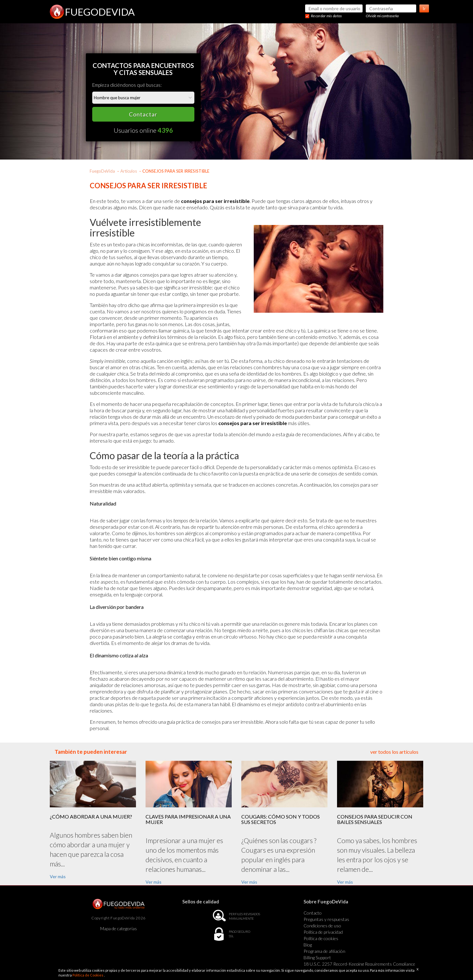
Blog (308, 945)
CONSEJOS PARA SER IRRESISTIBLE (176, 171)
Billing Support (317, 958)
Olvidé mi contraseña (382, 16)
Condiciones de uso (322, 926)
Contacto (313, 913)
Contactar (143, 114)
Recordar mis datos (326, 16)
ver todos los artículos (394, 752)
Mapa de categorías (119, 928)
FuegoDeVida (102, 171)
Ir (424, 8)
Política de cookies (321, 938)
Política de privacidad (323, 932)
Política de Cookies (88, 975)
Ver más (58, 876)
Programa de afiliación (324, 951)
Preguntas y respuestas (326, 919)
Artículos (129, 171)
